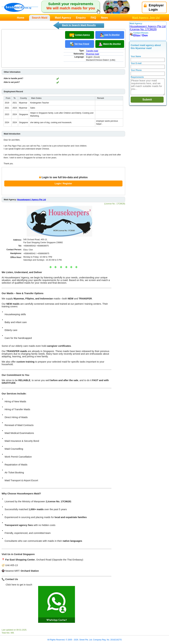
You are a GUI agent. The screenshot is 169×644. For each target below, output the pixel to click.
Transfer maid (92, 51)
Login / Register (63, 183)
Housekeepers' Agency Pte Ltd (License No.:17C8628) (148, 28)
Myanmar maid (92, 54)
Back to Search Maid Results (79, 25)
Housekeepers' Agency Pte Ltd (31, 200)
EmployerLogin (154, 7)
